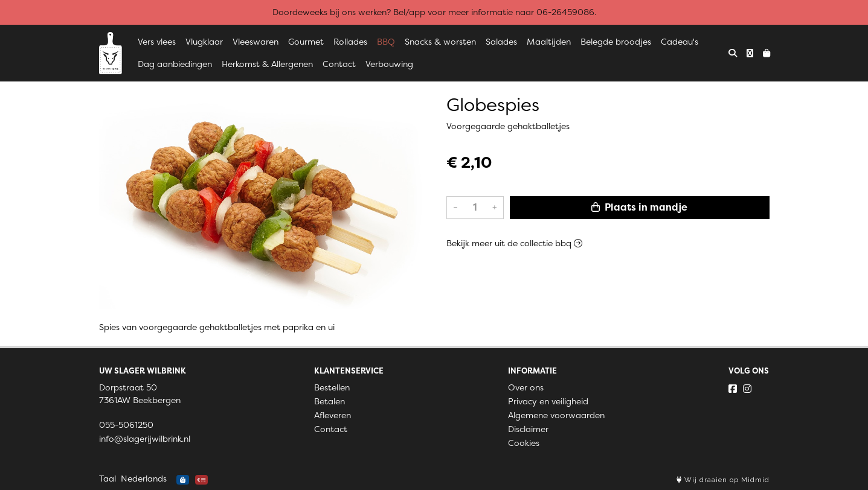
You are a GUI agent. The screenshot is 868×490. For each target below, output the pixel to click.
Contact (339, 64)
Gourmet (306, 42)
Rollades (350, 42)
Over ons (526, 387)
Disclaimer (528, 429)
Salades (501, 42)
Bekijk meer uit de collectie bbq (514, 243)
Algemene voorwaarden (556, 415)
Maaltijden (549, 42)
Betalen (330, 401)
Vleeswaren (256, 42)
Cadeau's (680, 42)
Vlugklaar (204, 42)
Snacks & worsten (440, 42)
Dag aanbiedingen (175, 64)
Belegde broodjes (616, 42)
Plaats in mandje (639, 207)
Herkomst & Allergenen (267, 64)
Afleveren (333, 415)
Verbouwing (389, 64)
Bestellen (332, 387)
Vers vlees (157, 42)
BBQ (386, 42)
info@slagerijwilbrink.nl (145, 439)
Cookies (524, 443)
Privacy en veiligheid (548, 401)
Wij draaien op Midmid (723, 480)
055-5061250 (126, 425)
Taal (108, 479)
